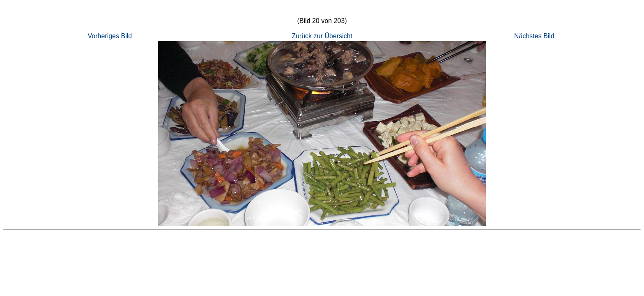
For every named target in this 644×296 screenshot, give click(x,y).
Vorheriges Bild (110, 36)
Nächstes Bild (534, 36)
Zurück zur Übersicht (322, 36)
